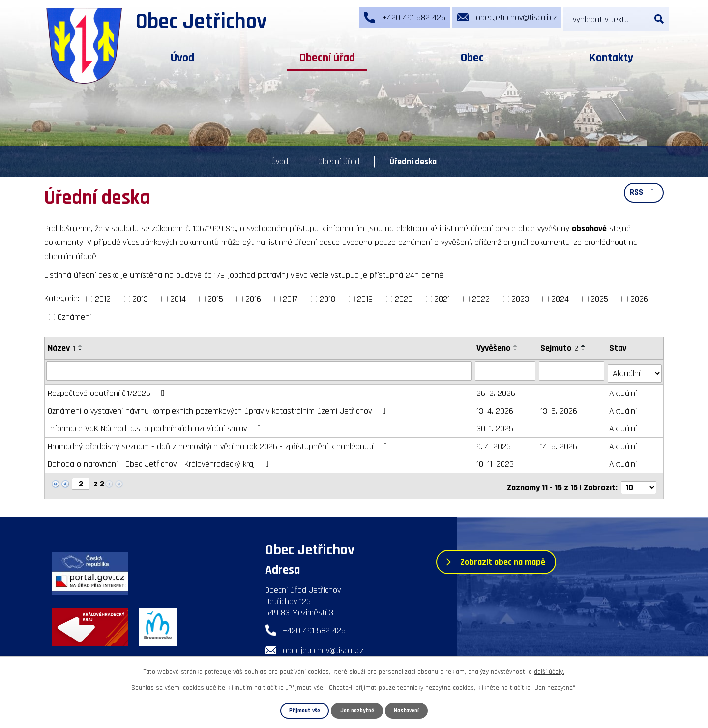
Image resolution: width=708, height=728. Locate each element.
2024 (560, 299)
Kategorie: (62, 298)
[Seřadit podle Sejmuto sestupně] (585, 350)
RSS (643, 196)
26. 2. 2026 (496, 390)
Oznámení (74, 317)
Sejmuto (560, 348)
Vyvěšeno (494, 348)
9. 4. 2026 (494, 443)
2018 (327, 299)
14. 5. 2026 (560, 443)
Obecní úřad (327, 58)
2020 (404, 299)
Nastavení (410, 710)
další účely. (549, 671)
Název (61, 348)
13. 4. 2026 (495, 408)
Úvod (182, 58)
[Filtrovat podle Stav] (635, 370)
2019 (365, 299)
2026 (639, 299)
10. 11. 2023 (496, 461)
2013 (140, 299)
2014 (178, 299)
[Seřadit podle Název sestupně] (81, 350)
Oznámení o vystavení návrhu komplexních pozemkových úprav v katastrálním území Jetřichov (219, 408)
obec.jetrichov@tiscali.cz (323, 644)
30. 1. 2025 (495, 426)
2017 (290, 299)
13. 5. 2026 (560, 408)
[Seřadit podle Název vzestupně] (81, 346)
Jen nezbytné (357, 710)
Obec (472, 58)
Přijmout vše (301, 710)
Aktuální (624, 390)
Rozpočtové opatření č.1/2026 (108, 390)
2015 (215, 299)
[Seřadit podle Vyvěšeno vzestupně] (516, 346)
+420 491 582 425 (314, 624)
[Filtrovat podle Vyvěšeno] (506, 370)
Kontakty (611, 58)
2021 (442, 299)
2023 (520, 299)
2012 (103, 299)
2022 (481, 299)
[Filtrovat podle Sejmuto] (573, 370)
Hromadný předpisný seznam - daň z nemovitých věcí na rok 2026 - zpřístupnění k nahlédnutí (220, 443)
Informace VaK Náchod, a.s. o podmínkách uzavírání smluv (156, 426)
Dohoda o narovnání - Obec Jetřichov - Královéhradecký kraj (160, 461)
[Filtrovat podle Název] (259, 370)
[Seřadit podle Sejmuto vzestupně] (585, 346)
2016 (253, 299)
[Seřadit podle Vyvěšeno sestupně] (516, 350)
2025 (599, 299)
